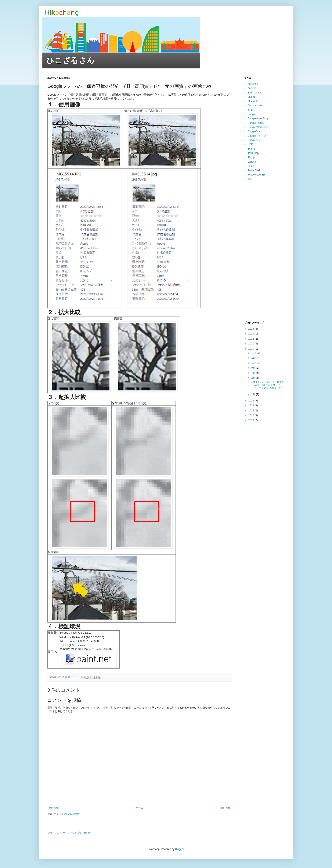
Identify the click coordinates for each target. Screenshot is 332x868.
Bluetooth (253, 101)
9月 (254, 368)
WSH (250, 179)
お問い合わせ (83, 833)
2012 (252, 415)
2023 (252, 334)
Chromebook (255, 106)
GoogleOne (254, 131)
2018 (252, 405)
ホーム (140, 808)
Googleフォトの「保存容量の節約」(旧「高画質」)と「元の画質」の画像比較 (268, 385)
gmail (251, 110)
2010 (252, 420)
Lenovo (252, 162)
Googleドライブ (257, 136)
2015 (252, 411)
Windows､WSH (256, 175)
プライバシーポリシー (60, 833)
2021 (252, 344)
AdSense (253, 84)
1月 (254, 394)
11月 (254, 358)
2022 (252, 339)
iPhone (251, 149)
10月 (254, 363)
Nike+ (251, 166)
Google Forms (256, 123)
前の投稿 (225, 808)
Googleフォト (255, 140)
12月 (254, 353)
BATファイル (255, 93)
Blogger (252, 97)
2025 (252, 329)
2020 (252, 349)
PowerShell (254, 170)
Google (252, 114)
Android (252, 88)
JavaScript (253, 153)
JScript (251, 157)
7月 (254, 373)
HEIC (251, 144)
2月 (254, 378)
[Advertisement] (264, 251)
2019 (252, 401)
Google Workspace (258, 127)
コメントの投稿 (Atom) (67, 814)
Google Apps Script (258, 118)
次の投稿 (54, 808)
